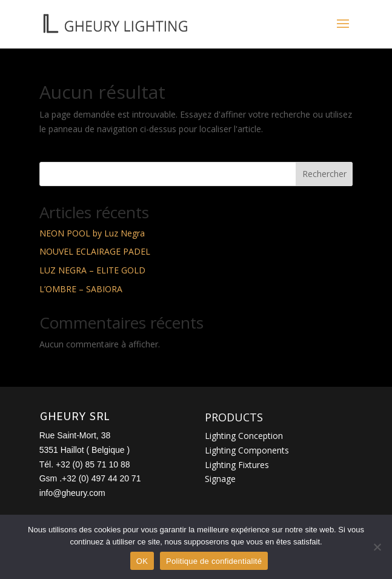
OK (142, 561)
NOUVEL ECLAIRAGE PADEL (95, 251)
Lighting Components (247, 450)
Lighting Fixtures (237, 465)
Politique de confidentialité (214, 561)
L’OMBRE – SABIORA (81, 289)
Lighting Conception (244, 436)
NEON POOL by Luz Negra (92, 233)
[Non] (377, 547)
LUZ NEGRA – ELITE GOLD (92, 270)
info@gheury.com (72, 493)
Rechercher (324, 174)
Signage (220, 479)
